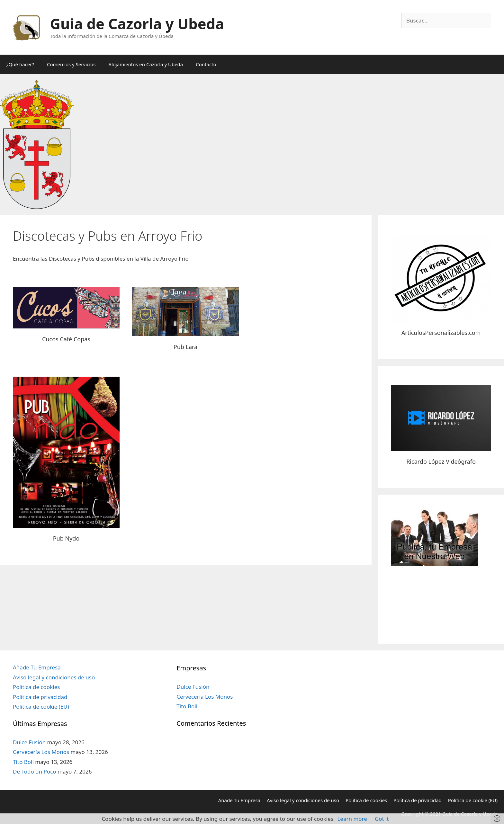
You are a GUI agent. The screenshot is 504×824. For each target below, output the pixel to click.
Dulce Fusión (29, 742)
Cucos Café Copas (66, 339)
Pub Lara (185, 347)
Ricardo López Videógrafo (441, 461)
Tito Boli (23, 762)
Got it (382, 819)
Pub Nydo (66, 538)
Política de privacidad (40, 697)
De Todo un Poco (35, 771)
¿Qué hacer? (20, 64)
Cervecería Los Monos (41, 752)
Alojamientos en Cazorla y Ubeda (146, 64)
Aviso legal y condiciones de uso (54, 677)
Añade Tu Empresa (37, 667)
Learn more (352, 819)
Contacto (206, 64)
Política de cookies (36, 687)
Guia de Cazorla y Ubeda (137, 24)
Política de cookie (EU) (41, 707)
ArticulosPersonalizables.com (441, 333)
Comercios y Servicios (71, 64)
